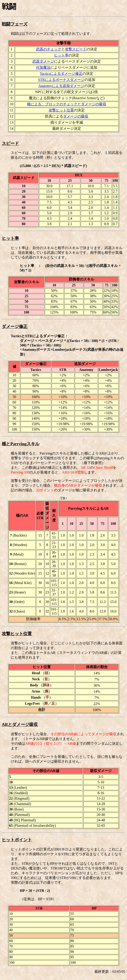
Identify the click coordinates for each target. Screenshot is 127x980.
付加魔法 (43, 67)
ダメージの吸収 (76, 116)
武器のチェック (49, 49)
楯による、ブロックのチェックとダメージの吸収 (67, 104)
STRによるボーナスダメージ (61, 80)
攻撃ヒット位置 (61, 110)
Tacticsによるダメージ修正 (61, 74)
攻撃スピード (76, 49)
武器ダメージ (43, 61)
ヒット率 (61, 55)
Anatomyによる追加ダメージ (61, 86)
